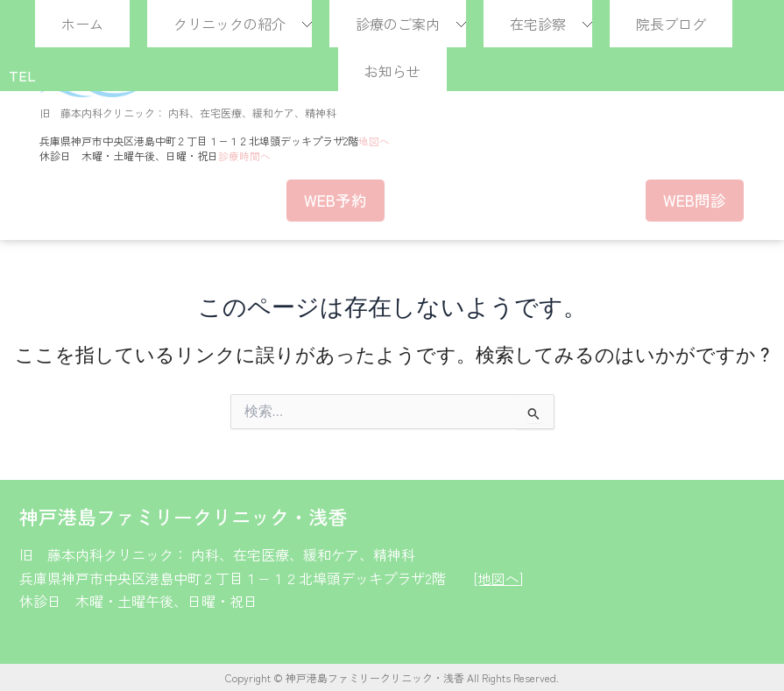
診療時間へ (244, 155)
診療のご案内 (398, 24)
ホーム (82, 24)
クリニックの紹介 (230, 24)
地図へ (374, 141)
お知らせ (392, 71)
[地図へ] (498, 577)
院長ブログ (671, 24)
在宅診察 (538, 24)
